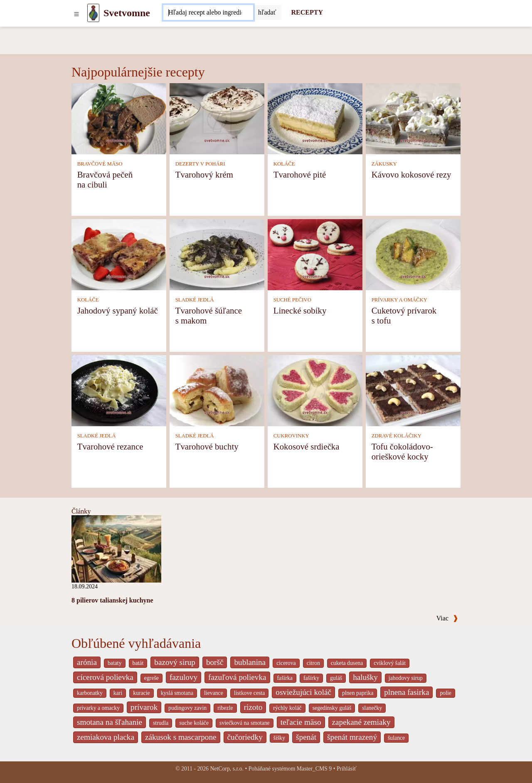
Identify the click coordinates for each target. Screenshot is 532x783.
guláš (336, 678)
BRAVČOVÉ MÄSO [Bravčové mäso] (100, 164)
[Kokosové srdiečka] (315, 390)
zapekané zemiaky (361, 722)
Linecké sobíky (300, 310)
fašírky (311, 678)
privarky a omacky (98, 708)
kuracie (141, 693)
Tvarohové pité (300, 174)
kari (118, 693)
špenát (306, 737)
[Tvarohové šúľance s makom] (217, 254)
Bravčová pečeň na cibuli (105, 179)
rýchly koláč (287, 708)
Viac (447, 618)
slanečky (372, 708)
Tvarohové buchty (207, 446)
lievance (214, 693)
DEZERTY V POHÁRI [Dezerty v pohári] (200, 164)
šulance (396, 738)
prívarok (144, 707)
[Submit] (267, 12)
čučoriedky (245, 737)
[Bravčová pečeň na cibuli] (119, 118)
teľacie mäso (301, 722)
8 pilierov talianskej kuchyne (112, 600)
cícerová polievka (105, 677)
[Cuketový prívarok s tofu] (413, 254)
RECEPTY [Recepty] (307, 12)
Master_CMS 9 (314, 769)
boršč (215, 662)
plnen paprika (358, 693)
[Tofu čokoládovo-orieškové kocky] (413, 390)
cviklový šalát (390, 663)
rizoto (253, 707)
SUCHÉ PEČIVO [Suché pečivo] (292, 300)
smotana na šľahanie (110, 722)
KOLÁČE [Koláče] (284, 164)
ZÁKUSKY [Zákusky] (384, 164)
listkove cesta (249, 693)
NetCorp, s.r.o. (227, 769)
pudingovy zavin (187, 708)
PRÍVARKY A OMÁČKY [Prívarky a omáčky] (399, 300)
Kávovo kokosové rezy (411, 174)
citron (313, 663)
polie (446, 693)
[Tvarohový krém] (217, 118)
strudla (161, 723)
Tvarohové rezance (110, 446)
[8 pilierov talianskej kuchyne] (116, 548)
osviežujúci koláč (303, 692)
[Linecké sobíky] (315, 254)
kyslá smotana (177, 693)
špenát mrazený (352, 737)
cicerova (286, 663)
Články (81, 511)
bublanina (250, 662)
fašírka (285, 678)
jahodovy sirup (406, 678)
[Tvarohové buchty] (217, 390)
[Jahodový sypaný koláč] (119, 254)
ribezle (225, 708)
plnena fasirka (406, 692)
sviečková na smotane (245, 723)
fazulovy (183, 677)
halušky (365, 677)
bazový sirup (175, 662)
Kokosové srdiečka (307, 446)
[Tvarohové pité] (315, 118)
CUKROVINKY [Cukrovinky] (291, 436)
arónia (87, 662)
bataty (115, 663)
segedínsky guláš (332, 708)
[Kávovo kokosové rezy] (413, 118)
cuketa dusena (347, 663)
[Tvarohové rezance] (119, 390)
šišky (279, 738)
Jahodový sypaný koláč (118, 310)
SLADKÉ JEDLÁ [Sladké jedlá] (195, 300)
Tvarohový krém (204, 174)
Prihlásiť (347, 769)
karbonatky (90, 693)
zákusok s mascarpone (181, 737)
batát (138, 663)
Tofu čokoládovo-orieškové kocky (402, 451)
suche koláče (194, 723)
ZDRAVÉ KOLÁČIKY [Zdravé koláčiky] (397, 436)
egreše (151, 678)
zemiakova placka (106, 737)
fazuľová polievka (237, 677)
